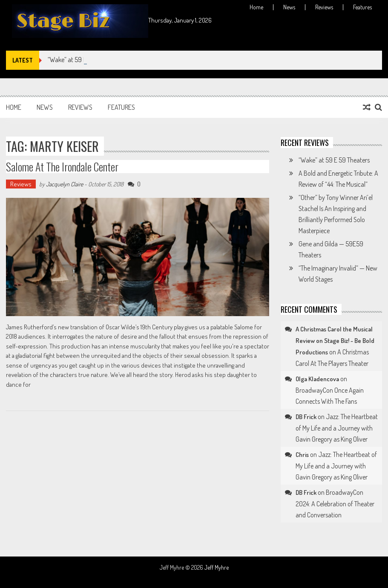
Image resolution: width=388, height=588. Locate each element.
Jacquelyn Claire (65, 184)
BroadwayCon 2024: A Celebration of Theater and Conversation (335, 504)
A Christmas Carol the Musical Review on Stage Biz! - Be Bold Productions (335, 341)
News (289, 7)
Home (256, 7)
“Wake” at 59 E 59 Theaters (334, 160)
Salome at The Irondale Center (62, 167)
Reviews (324, 7)
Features (362, 7)
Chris (302, 455)
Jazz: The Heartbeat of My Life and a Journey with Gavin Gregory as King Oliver (337, 428)
